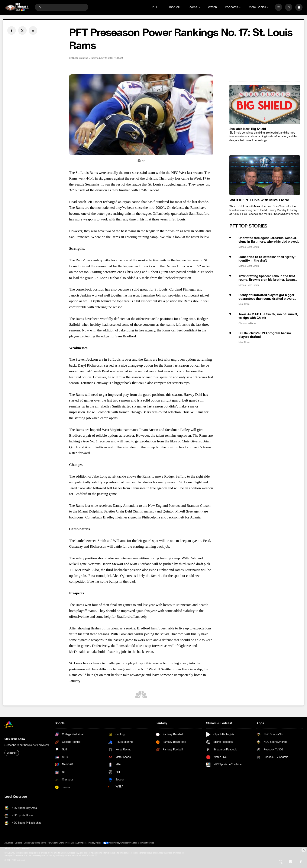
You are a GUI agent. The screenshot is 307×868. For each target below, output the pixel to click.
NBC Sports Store (56, 843)
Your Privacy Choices (119, 843)
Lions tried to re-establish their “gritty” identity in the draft (267, 259)
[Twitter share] (22, 30)
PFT (155, 7)
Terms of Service (147, 843)
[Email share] (33, 30)
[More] (278, 7)
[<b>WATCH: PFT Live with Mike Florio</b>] (265, 175)
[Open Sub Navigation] (200, 7)
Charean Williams (247, 323)
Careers (18, 843)
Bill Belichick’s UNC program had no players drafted (265, 335)
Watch (212, 7)
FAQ (44, 843)
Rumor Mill (173, 7)
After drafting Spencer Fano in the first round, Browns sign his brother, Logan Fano (267, 278)
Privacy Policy (95, 843)
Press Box (70, 843)
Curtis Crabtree (80, 58)
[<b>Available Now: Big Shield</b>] (265, 104)
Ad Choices (81, 843)
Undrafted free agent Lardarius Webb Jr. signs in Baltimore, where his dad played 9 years (268, 240)
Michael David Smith (249, 247)
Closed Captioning (32, 843)
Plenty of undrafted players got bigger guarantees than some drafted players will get (266, 297)
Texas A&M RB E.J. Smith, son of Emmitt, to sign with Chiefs (268, 316)
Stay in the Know (15, 739)
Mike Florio (244, 304)
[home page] (17, 7)
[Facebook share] (12, 30)
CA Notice (133, 843)
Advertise (9, 843)
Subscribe (12, 753)
